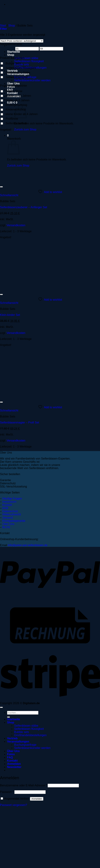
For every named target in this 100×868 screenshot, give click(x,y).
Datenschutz (10, 511)
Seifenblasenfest (16, 123)
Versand (8, 518)
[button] (3, 29)
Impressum (9, 502)
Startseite (14, 719)
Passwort (7, 792)
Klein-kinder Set (10, 315)
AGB (5, 508)
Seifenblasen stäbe (26, 58)
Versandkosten (16, 225)
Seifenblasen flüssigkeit (29, 61)
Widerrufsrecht (12, 514)
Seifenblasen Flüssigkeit (21, 68)
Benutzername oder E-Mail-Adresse (23, 785)
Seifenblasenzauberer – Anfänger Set (24, 207)
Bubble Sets (13, 63)
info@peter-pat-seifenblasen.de (28, 545)
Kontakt (7, 505)
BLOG (6, 527)
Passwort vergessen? (14, 805)
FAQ (10, 757)
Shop (11, 55)
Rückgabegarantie (14, 521)
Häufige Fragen (12, 499)
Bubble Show (14, 91)
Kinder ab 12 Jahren (18, 96)
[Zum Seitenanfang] (1, 707)
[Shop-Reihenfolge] (22, 41)
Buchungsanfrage (25, 745)
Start (3, 26)
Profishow (12, 119)
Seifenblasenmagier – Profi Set (20, 423)
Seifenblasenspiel (17, 77)
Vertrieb (12, 738)
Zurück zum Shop (25, 129)
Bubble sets (22, 64)
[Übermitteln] (8, 717)
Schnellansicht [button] (9, 195)
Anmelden (37, 799)
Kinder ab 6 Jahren (17, 100)
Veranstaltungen (18, 742)
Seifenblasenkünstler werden (32, 80)
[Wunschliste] (1, 187)
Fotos (11, 754)
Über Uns (13, 84)
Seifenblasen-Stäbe (18, 73)
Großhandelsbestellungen (30, 735)
